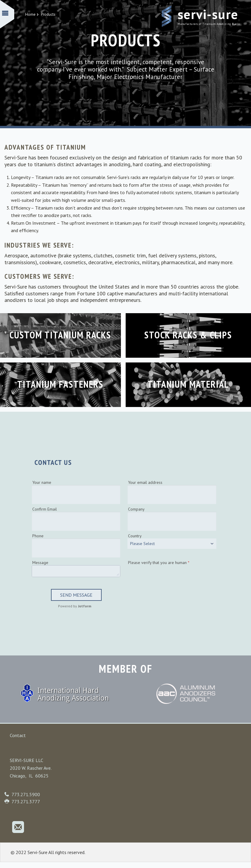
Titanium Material (188, 384)
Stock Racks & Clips (188, 335)
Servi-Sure (208, 14)
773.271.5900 (26, 794)
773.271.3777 (26, 802)
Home (32, 14)
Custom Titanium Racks (60, 335)
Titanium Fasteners (60, 384)
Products (48, 14)
